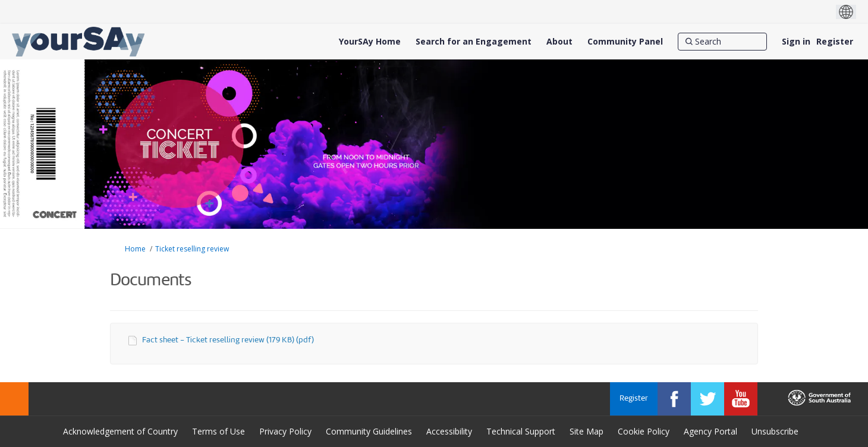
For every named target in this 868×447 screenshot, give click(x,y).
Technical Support (521, 431)
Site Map (586, 431)
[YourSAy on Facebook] (674, 399)
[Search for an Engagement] (474, 42)
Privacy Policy (285, 431)
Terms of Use (218, 431)
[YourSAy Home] (370, 42)
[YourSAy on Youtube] (741, 399)
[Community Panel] (625, 42)
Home (135, 249)
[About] (559, 42)
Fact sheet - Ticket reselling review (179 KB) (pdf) (228, 340)
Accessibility (449, 431)
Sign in (796, 41)
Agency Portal (710, 431)
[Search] (722, 42)
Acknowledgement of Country (120, 431)
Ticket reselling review (192, 249)
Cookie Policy (644, 431)
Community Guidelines (369, 431)
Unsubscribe (775, 431)
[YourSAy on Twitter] (707, 399)
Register (835, 41)
